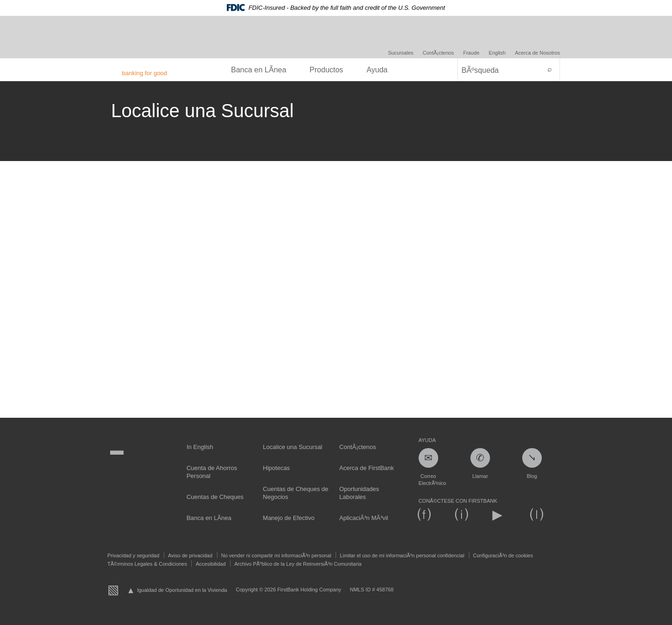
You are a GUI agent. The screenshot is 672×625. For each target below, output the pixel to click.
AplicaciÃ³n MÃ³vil (364, 518)
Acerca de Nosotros (537, 53)
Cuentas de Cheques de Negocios (295, 493)
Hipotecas (276, 468)
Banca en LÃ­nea (209, 518)
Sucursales (400, 53)
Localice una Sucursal (292, 447)
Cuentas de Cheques (215, 497)
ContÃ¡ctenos (438, 53)
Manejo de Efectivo (289, 518)
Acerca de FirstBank (367, 468)
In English (200, 447)
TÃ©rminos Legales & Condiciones (147, 564)
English (497, 53)
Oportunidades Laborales (359, 493)
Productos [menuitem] (326, 70)
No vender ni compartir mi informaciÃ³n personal (276, 555)
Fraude (471, 53)
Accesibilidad (210, 564)
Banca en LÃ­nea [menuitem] (259, 70)
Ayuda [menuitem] (377, 70)
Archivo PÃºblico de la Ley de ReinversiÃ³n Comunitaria (298, 564)
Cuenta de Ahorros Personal (212, 472)
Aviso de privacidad (190, 555)
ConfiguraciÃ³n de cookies (503, 555)
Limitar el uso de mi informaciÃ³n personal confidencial (402, 555)
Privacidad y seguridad (133, 555)
